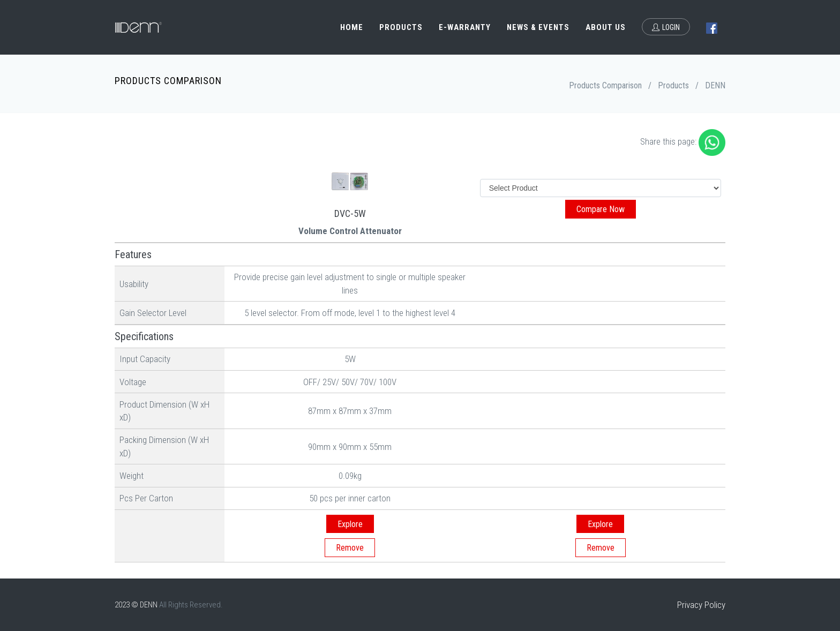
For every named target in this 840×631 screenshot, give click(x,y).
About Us (606, 27)
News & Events (538, 27)
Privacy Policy (701, 605)
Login (666, 27)
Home (352, 27)
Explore (350, 524)
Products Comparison (605, 85)
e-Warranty (465, 27)
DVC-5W (350, 213)
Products (401, 27)
